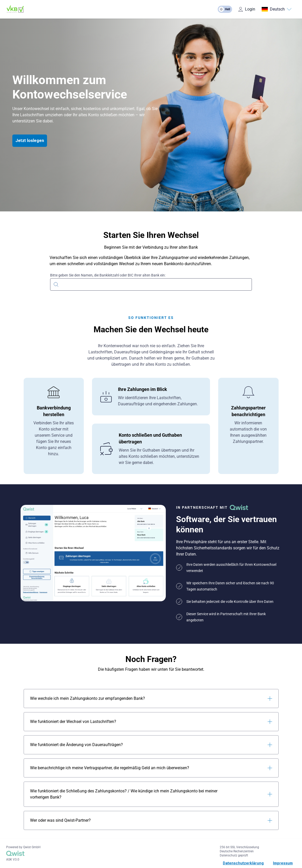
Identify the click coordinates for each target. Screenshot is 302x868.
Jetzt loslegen (30, 141)
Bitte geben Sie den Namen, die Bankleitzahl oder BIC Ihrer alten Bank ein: (108, 275)
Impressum (283, 863)
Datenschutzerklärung (243, 863)
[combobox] (151, 284)
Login (247, 9)
